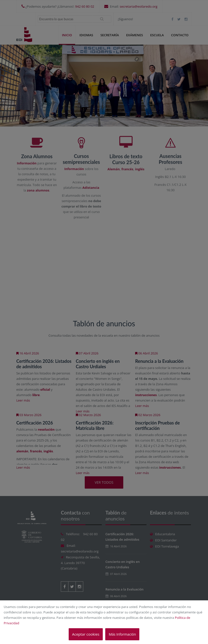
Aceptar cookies (86, 634)
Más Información (122, 634)
